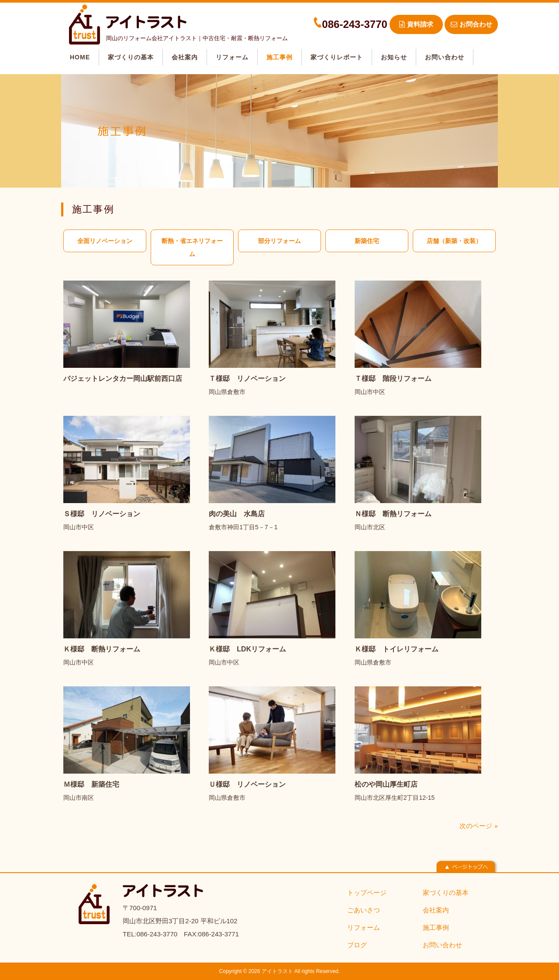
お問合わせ (471, 24)
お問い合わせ (442, 945)
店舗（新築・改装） (454, 241)
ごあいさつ (364, 910)
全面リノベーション (105, 241)
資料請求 (416, 24)
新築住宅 (367, 241)
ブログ (357, 945)
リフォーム (364, 927)
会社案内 (436, 910)
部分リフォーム (279, 241)
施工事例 (436, 927)
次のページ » (479, 826)
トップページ (367, 893)
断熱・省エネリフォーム (192, 247)
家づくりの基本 (446, 893)
